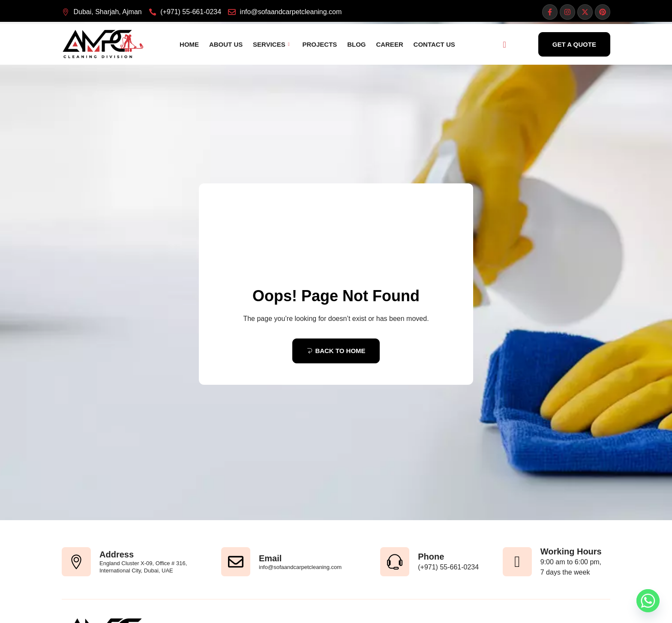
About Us (228, 44)
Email (270, 558)
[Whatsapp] (648, 601)
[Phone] (395, 562)
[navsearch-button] (504, 45)
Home (193, 44)
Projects (318, 44)
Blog (353, 44)
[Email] (236, 562)
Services (271, 45)
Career (385, 44)
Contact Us (427, 44)
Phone (431, 557)
